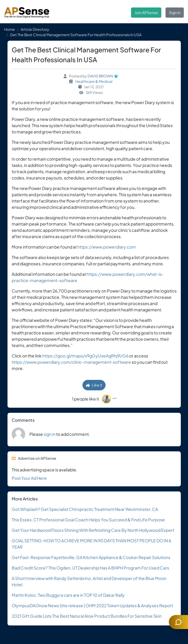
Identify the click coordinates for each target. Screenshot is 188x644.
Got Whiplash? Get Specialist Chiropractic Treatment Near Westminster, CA (85, 509)
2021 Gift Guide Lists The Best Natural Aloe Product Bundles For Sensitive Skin (87, 616)
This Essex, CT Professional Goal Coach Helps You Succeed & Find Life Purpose (88, 520)
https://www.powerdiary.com (107, 247)
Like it (94, 385)
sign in (49, 434)
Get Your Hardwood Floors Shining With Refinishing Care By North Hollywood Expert (93, 530)
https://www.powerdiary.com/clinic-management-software (71, 362)
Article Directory (35, 29)
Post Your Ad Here (29, 478)
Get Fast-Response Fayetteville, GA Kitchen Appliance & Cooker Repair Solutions (91, 557)
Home (10, 29)
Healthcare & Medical (94, 81)
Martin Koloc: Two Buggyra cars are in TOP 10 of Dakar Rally (68, 595)
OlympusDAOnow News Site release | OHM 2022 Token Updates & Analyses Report (92, 605)
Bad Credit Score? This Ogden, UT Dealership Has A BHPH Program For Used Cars (90, 568)
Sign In (175, 13)
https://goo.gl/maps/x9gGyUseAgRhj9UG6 (85, 356)
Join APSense (146, 13)
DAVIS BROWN (100, 76)
